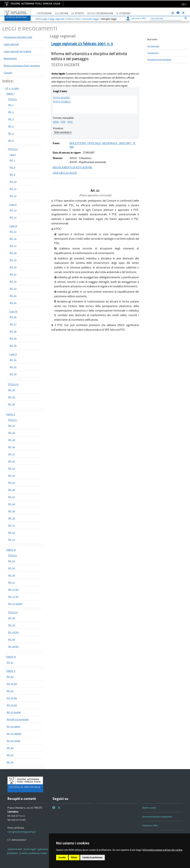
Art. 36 (12, 404)
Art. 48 (12, 504)
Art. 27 (13, 324)
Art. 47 (12, 497)
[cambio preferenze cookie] (34, 853)
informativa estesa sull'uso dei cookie (162, 850)
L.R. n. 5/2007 (12, 88)
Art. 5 (11, 133)
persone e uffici (136, 18)
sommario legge (90, 19)
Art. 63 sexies (13, 727)
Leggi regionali (11, 44)
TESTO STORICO (62, 102)
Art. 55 (12, 568)
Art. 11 (13, 189)
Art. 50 (12, 518)
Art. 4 (11, 126)
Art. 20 (13, 267)
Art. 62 (10, 677)
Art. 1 (11, 105)
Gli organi (62, 13)
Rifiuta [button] (74, 857)
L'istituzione (44, 13)
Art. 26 (13, 317)
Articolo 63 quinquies (18, 719)
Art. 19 (13, 260)
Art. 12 (13, 196)
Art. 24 (13, 296)
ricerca (70, 19)
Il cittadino (124, 13)
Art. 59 (12, 625)
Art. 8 (12, 167)
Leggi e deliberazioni (100, 13)
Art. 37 (12, 426)
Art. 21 (13, 274)
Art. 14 (13, 217)
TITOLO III (13, 384)
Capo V (13, 354)
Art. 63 (10, 691)
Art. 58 (12, 618)
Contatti (8, 73)
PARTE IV (11, 657)
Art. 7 (12, 160)
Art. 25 (13, 303)
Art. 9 (12, 174)
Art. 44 (12, 475)
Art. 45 (12, 483)
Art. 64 (10, 748)
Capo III (13, 226)
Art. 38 (12, 433)
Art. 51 (12, 525)
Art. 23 (13, 288)
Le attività (78, 13)
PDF (63, 122)
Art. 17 (13, 246)
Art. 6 (11, 140)
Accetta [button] (62, 857)
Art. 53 (12, 540)
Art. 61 (10, 662)
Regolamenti (10, 59)
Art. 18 (13, 253)
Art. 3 (11, 119)
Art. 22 (13, 281)
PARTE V (11, 671)
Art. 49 (12, 511)
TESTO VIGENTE (61, 98)
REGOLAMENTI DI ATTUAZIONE (73, 167)
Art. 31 (13, 360)
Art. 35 (12, 397)
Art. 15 (13, 231)
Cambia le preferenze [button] (92, 857)
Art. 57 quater (15, 604)
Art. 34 (12, 390)
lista (78, 19)
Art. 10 (13, 182)
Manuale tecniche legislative (159, 60)
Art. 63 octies (13, 741)
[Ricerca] (166, 18)
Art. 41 (12, 454)
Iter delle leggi (153, 46)
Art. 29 (13, 338)
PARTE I (10, 94)
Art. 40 (12, 447)
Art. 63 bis (12, 698)
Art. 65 (10, 755)
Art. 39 (12, 440)
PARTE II (11, 415)
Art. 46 (12, 490)
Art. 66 (10, 762)
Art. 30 (13, 346)
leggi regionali (57, 19)
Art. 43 (12, 468)
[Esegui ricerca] (186, 18)
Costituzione (153, 53)
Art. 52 (12, 532)
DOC (70, 122)
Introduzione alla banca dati (18, 37)
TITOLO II (13, 149)
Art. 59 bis (13, 632)
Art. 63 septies (14, 734)
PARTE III (11, 550)
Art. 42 (12, 461)
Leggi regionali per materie (17, 51)
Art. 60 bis (13, 646)
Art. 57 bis (13, 589)
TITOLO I (12, 99)
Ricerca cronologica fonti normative (22, 66)
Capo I (13, 155)
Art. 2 (11, 112)
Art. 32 (13, 367)
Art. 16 (13, 239)
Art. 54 (12, 561)
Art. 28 (13, 331)
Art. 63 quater (14, 712)
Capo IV (13, 312)
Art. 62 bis (12, 684)
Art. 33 (13, 374)
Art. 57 (12, 582)
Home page (41, 19)
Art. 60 (12, 639)
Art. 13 (13, 210)
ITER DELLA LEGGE (65, 173)
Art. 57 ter (13, 597)
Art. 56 (12, 575)
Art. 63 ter (12, 705)
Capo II (13, 205)
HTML (56, 122)
